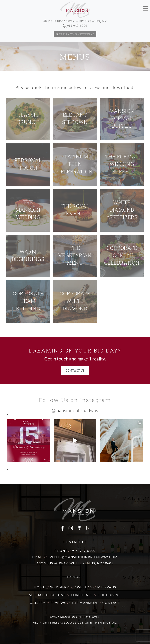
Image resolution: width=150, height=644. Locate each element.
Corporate (82, 595)
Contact (111, 603)
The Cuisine (109, 595)
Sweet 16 (83, 587)
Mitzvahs (107, 587)
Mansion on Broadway (80, 617)
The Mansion (84, 603)
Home (39, 587)
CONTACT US (75, 371)
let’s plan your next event (75, 34)
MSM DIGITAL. (106, 622)
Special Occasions (47, 595)
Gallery (37, 603)
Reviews (58, 603)
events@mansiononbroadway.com (83, 557)
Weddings (60, 587)
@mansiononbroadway (75, 410)
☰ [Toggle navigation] (145, 9)
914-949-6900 (84, 551)
